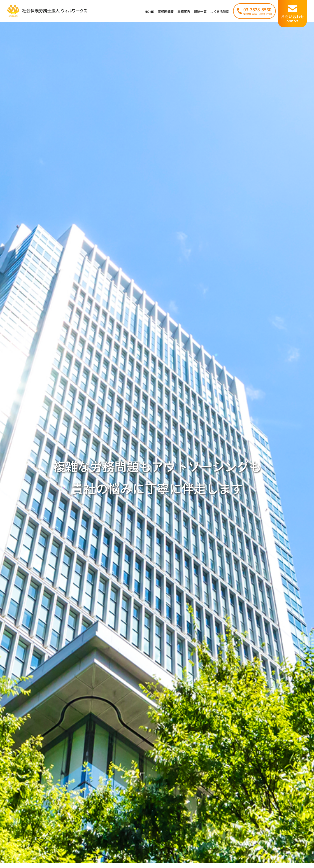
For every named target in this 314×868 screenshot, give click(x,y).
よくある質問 (220, 11)
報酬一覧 (200, 11)
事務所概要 (166, 11)
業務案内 (184, 11)
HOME (149, 11)
